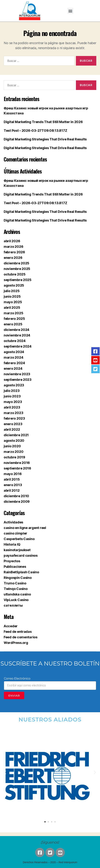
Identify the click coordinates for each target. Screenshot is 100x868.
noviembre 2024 (17, 335)
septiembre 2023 (18, 380)
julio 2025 (12, 291)
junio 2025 (12, 296)
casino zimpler (15, 533)
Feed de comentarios (21, 637)
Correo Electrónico (17, 679)
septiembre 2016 (17, 468)
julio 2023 (12, 391)
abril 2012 (12, 490)
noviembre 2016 (17, 463)
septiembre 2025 (18, 280)
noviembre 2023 (17, 374)
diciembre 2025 (16, 263)
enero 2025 (13, 324)
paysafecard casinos (21, 555)
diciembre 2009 (17, 502)
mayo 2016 (13, 474)
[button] (70, 11)
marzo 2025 (13, 313)
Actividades (13, 522)
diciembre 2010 (16, 496)
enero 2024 (13, 369)
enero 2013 (13, 485)
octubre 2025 (15, 274)
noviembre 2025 (17, 269)
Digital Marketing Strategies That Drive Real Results (45, 139)
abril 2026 (12, 241)
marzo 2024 (13, 357)
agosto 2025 (14, 285)
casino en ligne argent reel (25, 528)
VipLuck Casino (16, 600)
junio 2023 (12, 396)
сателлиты (13, 605)
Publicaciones (15, 567)
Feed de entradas (18, 632)
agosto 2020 (14, 441)
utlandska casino (17, 594)
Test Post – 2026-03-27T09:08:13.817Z (35, 131)
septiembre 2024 (18, 346)
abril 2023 (12, 407)
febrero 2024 (14, 363)
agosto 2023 (14, 385)
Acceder (11, 626)
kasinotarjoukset (17, 550)
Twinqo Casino (16, 589)
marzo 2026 (13, 247)
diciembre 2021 (16, 435)
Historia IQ (12, 544)
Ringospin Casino (18, 578)
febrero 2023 (14, 418)
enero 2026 (13, 258)
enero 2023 (13, 424)
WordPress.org (16, 643)
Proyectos (12, 561)
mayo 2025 (13, 302)
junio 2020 (12, 446)
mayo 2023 (13, 402)
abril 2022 (12, 429)
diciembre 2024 (16, 330)
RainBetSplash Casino (21, 572)
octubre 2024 (15, 341)
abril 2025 (12, 308)
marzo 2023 (13, 413)
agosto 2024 (14, 352)
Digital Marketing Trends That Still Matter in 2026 (43, 122)
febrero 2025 (14, 319)
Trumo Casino (15, 583)
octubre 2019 (14, 457)
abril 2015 (12, 479)
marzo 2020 (14, 452)
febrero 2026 (14, 252)
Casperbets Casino (19, 539)
